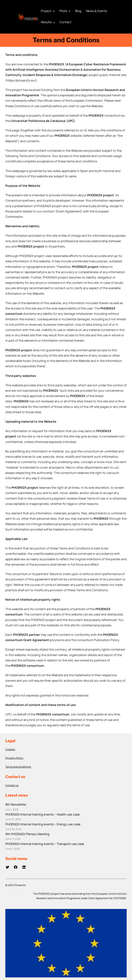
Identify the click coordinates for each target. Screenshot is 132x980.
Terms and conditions (18, 767)
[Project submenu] (54, 11)
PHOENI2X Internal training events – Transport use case (45, 844)
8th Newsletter (16, 804)
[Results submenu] (54, 22)
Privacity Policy (14, 758)
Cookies (10, 749)
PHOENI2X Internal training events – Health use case (43, 814)
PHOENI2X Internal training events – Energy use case (43, 824)
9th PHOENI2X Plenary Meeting (27, 834)
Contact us (12, 785)
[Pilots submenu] (69, 11)
